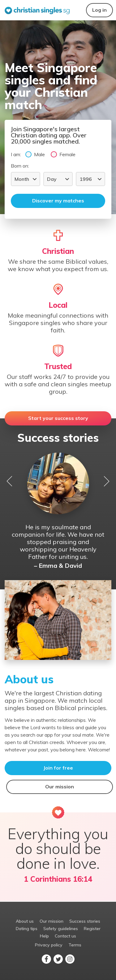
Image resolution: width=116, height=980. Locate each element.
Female (63, 154)
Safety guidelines (61, 929)
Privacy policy (49, 945)
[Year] (90, 179)
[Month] (26, 179)
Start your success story (58, 418)
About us (25, 921)
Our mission (60, 787)
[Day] (58, 179)
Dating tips (27, 929)
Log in (99, 10)
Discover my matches (58, 201)
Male (35, 154)
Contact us (65, 936)
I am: (16, 154)
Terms (75, 945)
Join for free (58, 768)
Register (92, 929)
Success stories (85, 921)
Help (44, 936)
